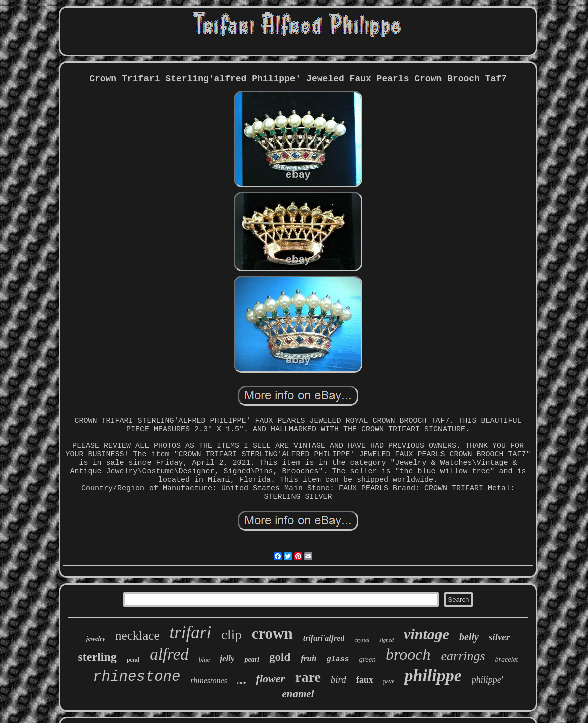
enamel (298, 694)
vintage (426, 634)
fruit (308, 659)
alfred (169, 654)
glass (337, 660)
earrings (463, 656)
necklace (137, 635)
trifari (191, 632)
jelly (227, 659)
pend (133, 660)
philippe (433, 676)
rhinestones (208, 681)
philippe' (487, 680)
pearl (252, 660)
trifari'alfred (324, 638)
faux (365, 680)
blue (204, 660)
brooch (408, 654)
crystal (362, 640)
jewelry (96, 638)
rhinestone (136, 677)
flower (271, 679)
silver (499, 637)
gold (280, 657)
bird (338, 680)
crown (272, 633)
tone (242, 683)
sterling (98, 657)
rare (308, 677)
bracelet (507, 660)
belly (469, 637)
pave (389, 681)
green (367, 659)
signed (387, 640)
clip (232, 635)
